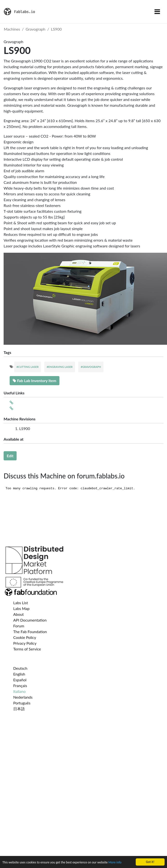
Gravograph (36, 29)
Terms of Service (27, 649)
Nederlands (23, 697)
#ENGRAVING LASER (60, 367)
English (19, 674)
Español (20, 680)
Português (22, 703)
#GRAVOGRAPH (91, 367)
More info (115, 863)
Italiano (19, 691)
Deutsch (20, 668)
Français (20, 686)
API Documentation (30, 620)
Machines (12, 29)
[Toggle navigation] (157, 12)
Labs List (21, 603)
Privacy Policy (25, 643)
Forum (19, 626)
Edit (10, 456)
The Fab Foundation (30, 632)
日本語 (19, 709)
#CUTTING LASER (28, 367)
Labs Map (21, 608)
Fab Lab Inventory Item (35, 381)
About (19, 614)
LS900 (56, 29)
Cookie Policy (25, 637)
